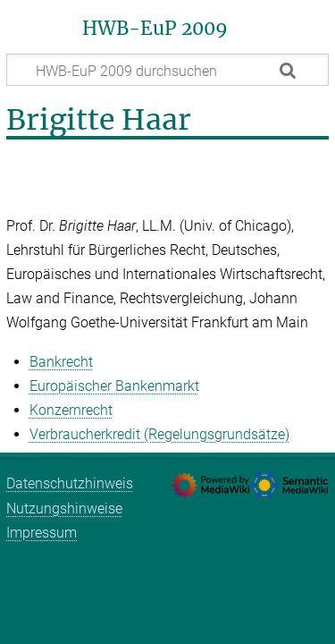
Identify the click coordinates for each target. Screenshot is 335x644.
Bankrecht (61, 362)
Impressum (42, 533)
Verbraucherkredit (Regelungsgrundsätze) (159, 434)
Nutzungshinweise (64, 508)
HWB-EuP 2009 (155, 29)
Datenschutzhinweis (70, 483)
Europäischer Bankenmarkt (114, 386)
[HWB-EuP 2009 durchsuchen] (167, 70)
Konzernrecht (71, 410)
